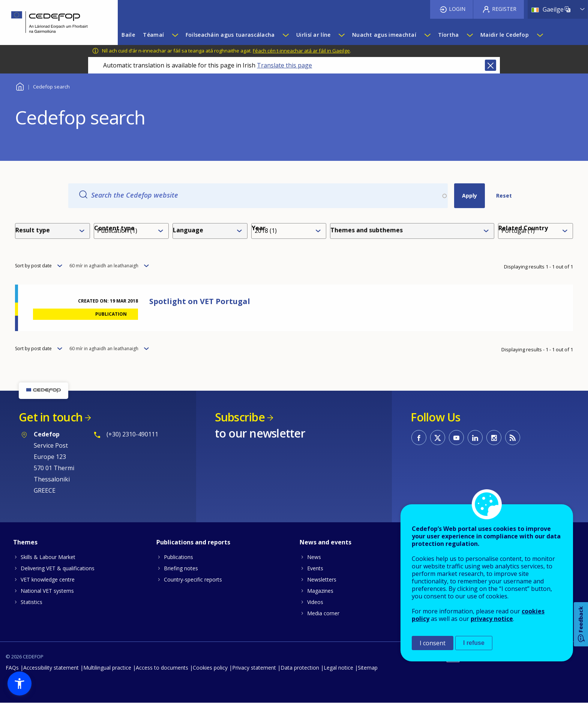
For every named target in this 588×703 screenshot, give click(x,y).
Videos (315, 602)
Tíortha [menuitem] (448, 35)
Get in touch (51, 417)
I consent (433, 643)
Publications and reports (193, 542)
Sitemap (368, 668)
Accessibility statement (51, 668)
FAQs (12, 668)
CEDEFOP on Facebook (419, 438)
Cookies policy (210, 668)
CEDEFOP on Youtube (456, 438)
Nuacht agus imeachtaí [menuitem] (384, 35)
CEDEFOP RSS (513, 438)
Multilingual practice (107, 668)
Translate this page (284, 65)
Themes (25, 542)
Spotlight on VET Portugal (200, 301)
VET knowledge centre (48, 579)
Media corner (323, 613)
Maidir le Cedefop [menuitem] (505, 35)
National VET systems (47, 591)
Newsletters (322, 579)
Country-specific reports (193, 579)
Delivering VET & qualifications (58, 568)
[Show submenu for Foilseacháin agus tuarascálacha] (285, 35)
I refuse (474, 643)
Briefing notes (181, 568)
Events (315, 568)
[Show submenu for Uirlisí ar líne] (341, 35)
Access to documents (162, 668)
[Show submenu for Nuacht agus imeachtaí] (427, 35)
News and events (325, 542)
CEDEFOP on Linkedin (475, 438)
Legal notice (338, 668)
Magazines (320, 591)
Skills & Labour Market (48, 557)
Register (504, 9)
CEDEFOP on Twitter (438, 438)
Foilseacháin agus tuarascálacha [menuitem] (230, 35)
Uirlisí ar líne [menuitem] (313, 35)
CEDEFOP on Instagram (494, 438)
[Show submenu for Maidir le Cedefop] (540, 35)
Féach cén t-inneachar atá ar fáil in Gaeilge (301, 51)
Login (457, 9)
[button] (19, 684)
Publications (178, 557)
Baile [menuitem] (128, 35)
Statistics (31, 602)
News (314, 557)
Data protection (300, 668)
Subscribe (240, 417)
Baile (20, 86)
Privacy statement (254, 668)
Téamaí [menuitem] (153, 35)
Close (490, 65)
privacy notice (492, 619)
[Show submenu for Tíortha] (469, 35)
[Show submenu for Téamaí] (175, 35)
